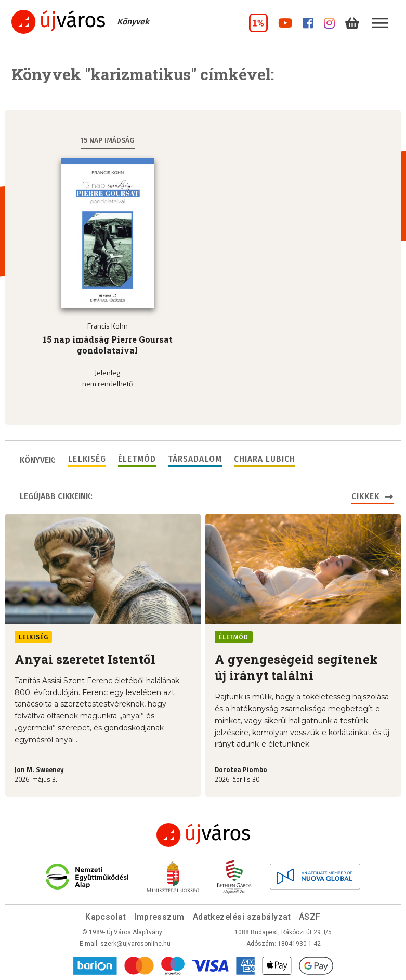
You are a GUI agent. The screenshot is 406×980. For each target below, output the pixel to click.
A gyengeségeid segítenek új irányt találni (296, 667)
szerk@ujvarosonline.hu (135, 944)
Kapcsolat (106, 917)
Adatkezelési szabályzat (242, 917)
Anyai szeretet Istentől (85, 659)
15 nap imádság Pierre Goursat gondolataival (108, 345)
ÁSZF (310, 917)
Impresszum (159, 917)
